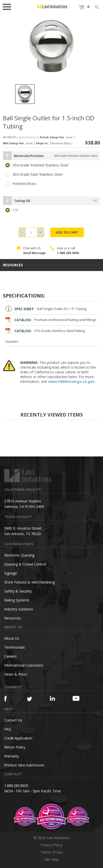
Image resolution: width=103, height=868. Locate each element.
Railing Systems (17, 600)
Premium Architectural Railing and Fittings (51, 320)
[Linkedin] (55, 698)
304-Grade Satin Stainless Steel (34, 174)
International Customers (24, 665)
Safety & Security (18, 591)
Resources (13, 618)
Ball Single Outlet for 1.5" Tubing (46, 309)
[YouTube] (78, 698)
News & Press (16, 674)
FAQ (8, 729)
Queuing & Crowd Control (25, 564)
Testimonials (15, 647)
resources (13, 265)
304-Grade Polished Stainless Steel (37, 165)
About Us (12, 638)
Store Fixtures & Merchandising (29, 582)
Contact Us (13, 720)
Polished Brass (21, 184)
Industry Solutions (19, 609)
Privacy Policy (51, 845)
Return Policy (15, 747)
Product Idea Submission (24, 765)
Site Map (52, 859)
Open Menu (8, 6)
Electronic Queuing (19, 555)
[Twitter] (33, 699)
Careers (10, 656)
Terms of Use (52, 852)
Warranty (12, 756)
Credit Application (18, 738)
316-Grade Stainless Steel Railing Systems (45, 336)
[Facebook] (10, 699)
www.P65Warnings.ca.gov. (72, 381)
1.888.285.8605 (68, 253)
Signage (11, 573)
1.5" (12, 210)
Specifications (27, 137)
